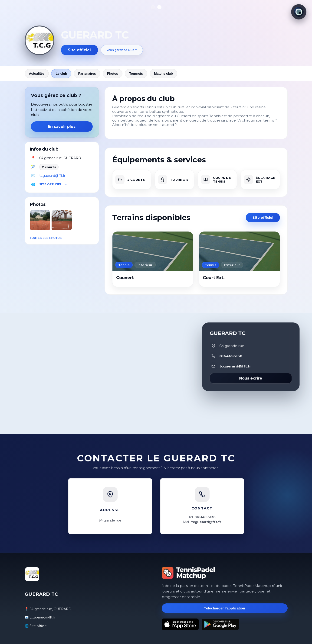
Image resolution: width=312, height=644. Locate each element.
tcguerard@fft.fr (52, 176)
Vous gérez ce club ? (122, 50)
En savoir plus (62, 127)
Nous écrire (251, 378)
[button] (40, 220)
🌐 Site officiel (36, 626)
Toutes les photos (46, 238)
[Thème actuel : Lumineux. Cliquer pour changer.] (299, 12)
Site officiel (79, 50)
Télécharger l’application (225, 608)
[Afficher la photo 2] (159, 7)
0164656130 (231, 356)
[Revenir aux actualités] (39, 40)
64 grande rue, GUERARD (60, 158)
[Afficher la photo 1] (153, 7)
